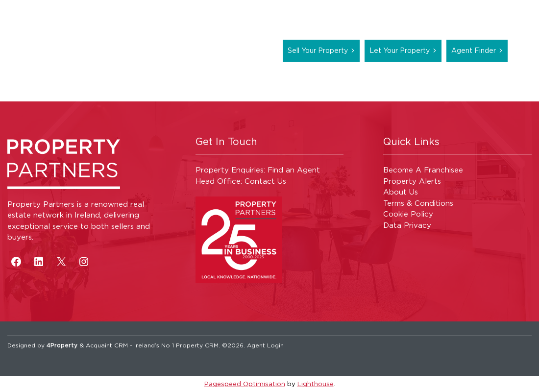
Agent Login (265, 345)
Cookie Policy (408, 214)
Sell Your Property (318, 50)
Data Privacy (407, 225)
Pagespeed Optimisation (245, 384)
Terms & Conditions (418, 203)
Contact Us (265, 181)
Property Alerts (412, 181)
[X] (61, 262)
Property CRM (197, 345)
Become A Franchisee (423, 170)
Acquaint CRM (107, 345)
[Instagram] (84, 262)
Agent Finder (474, 50)
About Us (401, 192)
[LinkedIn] (39, 262)
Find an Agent (294, 170)
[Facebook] (16, 262)
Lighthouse (316, 384)
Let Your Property (400, 50)
